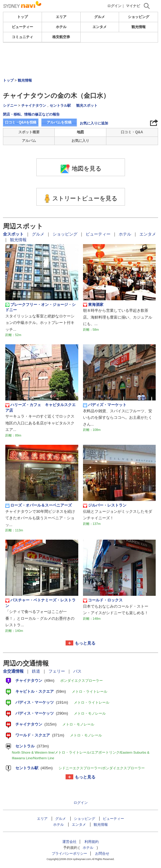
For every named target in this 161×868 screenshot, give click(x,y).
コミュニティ (22, 37)
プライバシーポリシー (69, 854)
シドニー (10, 106)
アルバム (29, 141)
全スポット (14, 234)
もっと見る (85, 643)
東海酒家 (93, 305)
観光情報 (139, 27)
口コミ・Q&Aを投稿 (21, 122)
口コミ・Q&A (132, 132)
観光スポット (87, 106)
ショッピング (139, 17)
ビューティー (22, 27)
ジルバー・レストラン (105, 505)
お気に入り (80, 141)
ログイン (114, 6)
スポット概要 (29, 132)
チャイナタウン (34, 106)
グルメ (100, 17)
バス (77, 671)
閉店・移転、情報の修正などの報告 (31, 114)
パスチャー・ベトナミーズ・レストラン (40, 603)
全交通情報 (14, 671)
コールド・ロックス (103, 600)
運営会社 (69, 842)
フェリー (57, 671)
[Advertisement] (81, 60)
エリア (61, 17)
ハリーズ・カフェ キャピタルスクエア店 (40, 407)
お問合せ (102, 854)
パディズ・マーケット (105, 405)
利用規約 (92, 842)
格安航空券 (61, 37)
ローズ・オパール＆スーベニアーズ (39, 505)
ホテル (61, 27)
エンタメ (100, 27)
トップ (22, 17)
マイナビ (133, 6)
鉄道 (37, 671)
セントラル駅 (60, 106)
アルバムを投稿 (59, 122)
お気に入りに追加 (94, 123)
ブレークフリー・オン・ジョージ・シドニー (40, 307)
